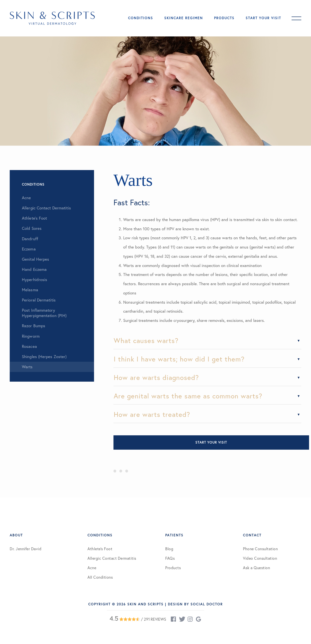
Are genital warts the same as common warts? (188, 396)
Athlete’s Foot (100, 549)
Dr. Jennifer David (26, 549)
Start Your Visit (263, 18)
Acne (92, 568)
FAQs (170, 558)
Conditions (141, 18)
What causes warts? (146, 340)
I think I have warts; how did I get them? (179, 359)
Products (224, 18)
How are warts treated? (152, 414)
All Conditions (100, 577)
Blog (169, 549)
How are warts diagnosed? (156, 377)
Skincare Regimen (184, 18)
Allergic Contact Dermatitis (112, 558)
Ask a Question (256, 568)
